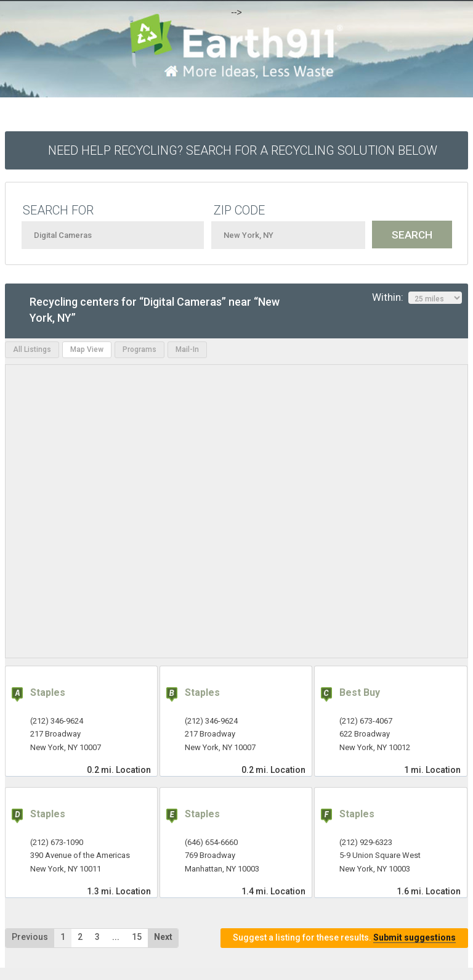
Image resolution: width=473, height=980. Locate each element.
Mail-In (187, 349)
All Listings (32, 349)
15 (137, 937)
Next (163, 937)
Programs (139, 349)
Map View (87, 349)
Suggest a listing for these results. (344, 938)
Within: (417, 298)
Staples (48, 692)
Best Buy (360, 692)
